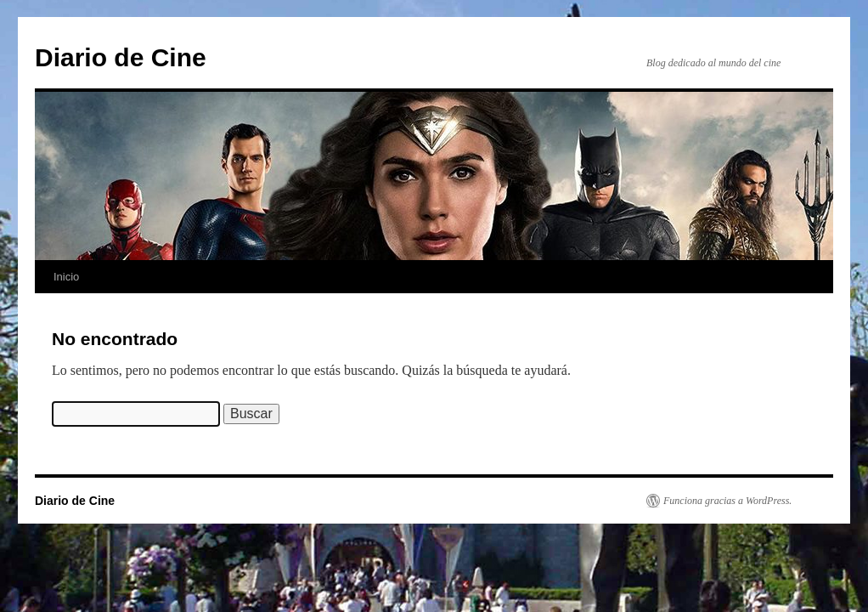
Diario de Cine (121, 57)
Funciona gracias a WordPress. (727, 501)
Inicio (66, 277)
